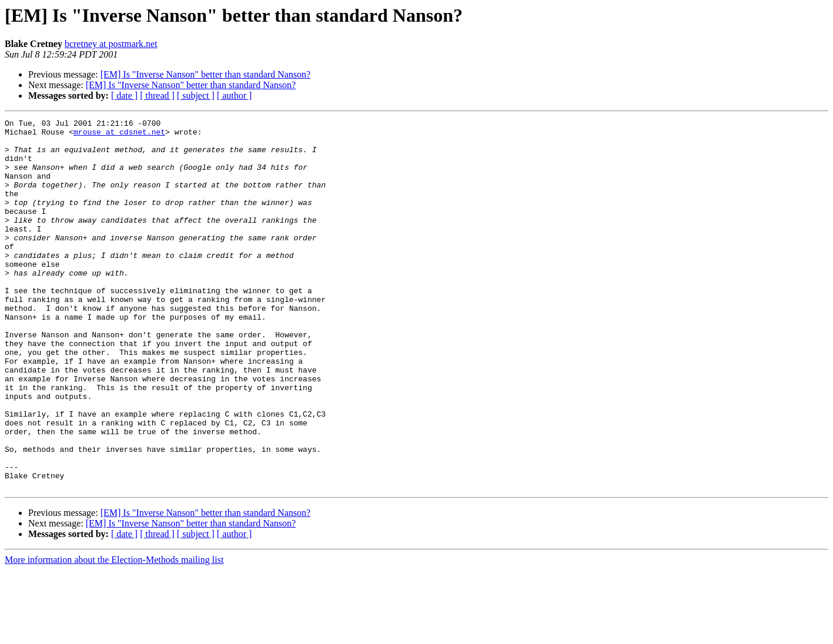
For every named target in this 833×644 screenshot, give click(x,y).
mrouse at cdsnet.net (119, 135)
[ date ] (124, 95)
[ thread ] (157, 95)
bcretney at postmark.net (111, 44)
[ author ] (235, 95)
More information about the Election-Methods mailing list (114, 634)
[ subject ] (196, 95)
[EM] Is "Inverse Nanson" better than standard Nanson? (205, 74)
